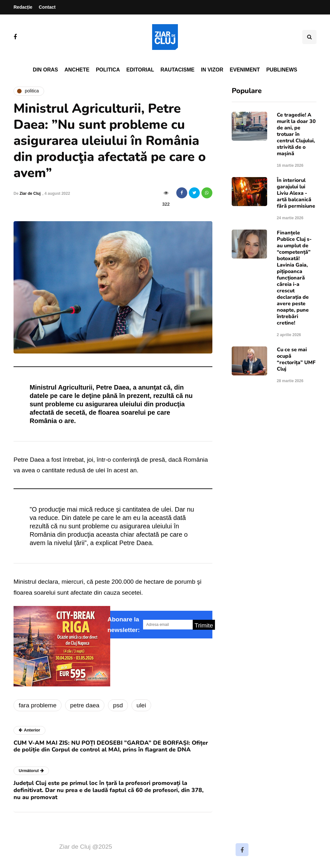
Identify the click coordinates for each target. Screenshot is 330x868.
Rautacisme (177, 70)
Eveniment (245, 70)
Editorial (140, 70)
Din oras (45, 70)
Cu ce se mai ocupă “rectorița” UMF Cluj (296, 359)
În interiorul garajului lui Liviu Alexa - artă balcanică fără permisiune (296, 193)
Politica (108, 70)
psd (118, 705)
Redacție (23, 7)
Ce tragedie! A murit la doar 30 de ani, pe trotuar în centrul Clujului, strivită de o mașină (296, 134)
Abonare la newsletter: (124, 625)
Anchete (77, 70)
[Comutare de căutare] (309, 37)
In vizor (212, 70)
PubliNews (282, 70)
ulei (141, 705)
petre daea (85, 705)
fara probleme (38, 705)
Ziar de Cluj (30, 193)
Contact (47, 7)
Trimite (204, 625)
